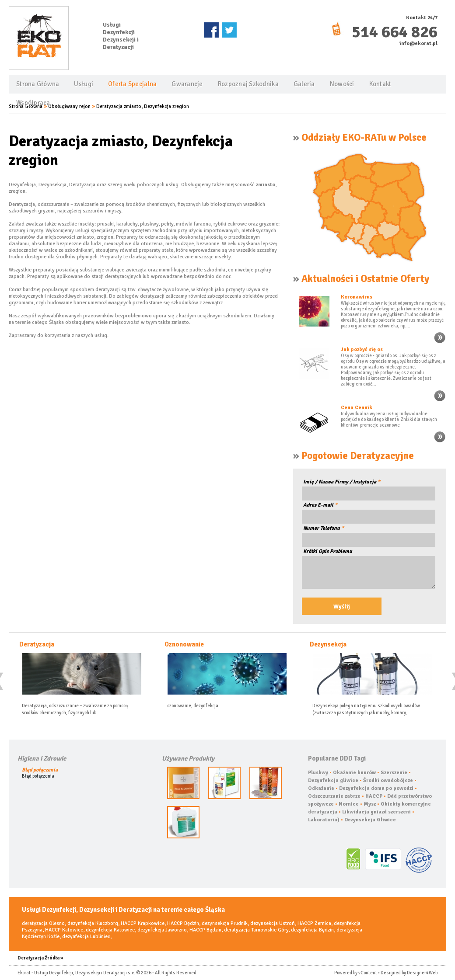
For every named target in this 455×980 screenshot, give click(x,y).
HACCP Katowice (64, 930)
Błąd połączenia (40, 770)
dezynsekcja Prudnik (225, 923)
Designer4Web (422, 973)
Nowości (342, 84)
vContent (368, 973)
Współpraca (33, 103)
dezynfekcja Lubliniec (86, 937)
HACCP (374, 796)
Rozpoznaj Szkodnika (248, 84)
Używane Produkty (188, 758)
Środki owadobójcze (388, 780)
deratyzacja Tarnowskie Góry (256, 930)
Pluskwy (318, 773)
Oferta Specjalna (132, 84)
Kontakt (380, 84)
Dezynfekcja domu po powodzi (376, 788)
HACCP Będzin (183, 923)
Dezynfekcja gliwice (333, 780)
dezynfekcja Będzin (312, 930)
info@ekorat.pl (418, 43)
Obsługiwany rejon (69, 106)
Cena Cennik (357, 408)
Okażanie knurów (354, 773)
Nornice (349, 804)
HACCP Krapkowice (143, 923)
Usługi (84, 84)
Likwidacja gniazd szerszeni (376, 812)
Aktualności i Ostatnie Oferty (365, 279)
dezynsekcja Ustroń (273, 923)
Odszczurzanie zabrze (334, 796)
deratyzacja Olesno (43, 923)
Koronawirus (357, 297)
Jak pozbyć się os (362, 349)
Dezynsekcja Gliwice (370, 820)
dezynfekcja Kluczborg (93, 923)
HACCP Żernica (314, 923)
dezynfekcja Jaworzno (162, 930)
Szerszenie (394, 773)
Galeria (304, 84)
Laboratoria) (324, 820)
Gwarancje (187, 84)
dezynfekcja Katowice (110, 930)
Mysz (370, 804)
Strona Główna (38, 84)
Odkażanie (321, 788)
